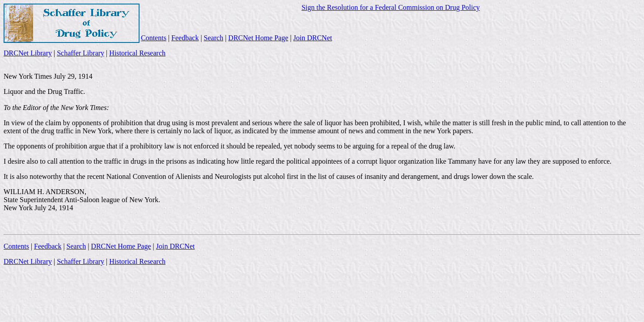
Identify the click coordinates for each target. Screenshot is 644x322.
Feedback (185, 38)
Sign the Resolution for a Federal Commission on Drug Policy (391, 7)
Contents (154, 38)
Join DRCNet (313, 38)
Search (214, 38)
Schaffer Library (80, 53)
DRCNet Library (28, 53)
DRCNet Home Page (258, 38)
